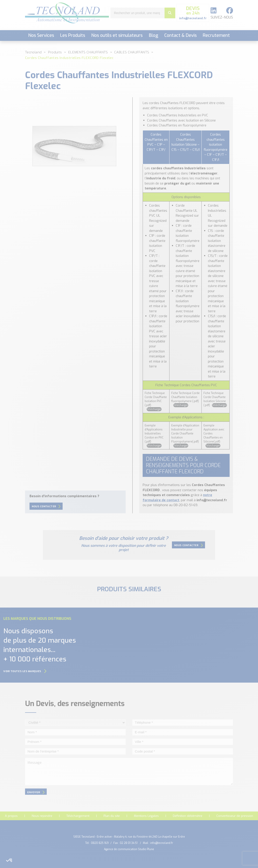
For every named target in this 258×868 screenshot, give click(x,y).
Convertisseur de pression (235, 816)
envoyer (36, 792)
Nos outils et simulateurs (117, 35)
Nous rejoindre (42, 816)
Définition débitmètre (188, 816)
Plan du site (112, 816)
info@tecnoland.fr (162, 843)
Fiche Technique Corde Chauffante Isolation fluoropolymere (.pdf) (185, 397)
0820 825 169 (100, 843)
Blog (154, 35)
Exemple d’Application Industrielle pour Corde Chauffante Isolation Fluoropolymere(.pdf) (185, 434)
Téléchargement (78, 816)
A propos (11, 816)
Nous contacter (46, 506)
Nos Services (41, 35)
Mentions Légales (146, 816)
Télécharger (154, 409)
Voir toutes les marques (25, 671)
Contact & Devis (181, 35)
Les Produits (73, 35)
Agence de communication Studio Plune (129, 849)
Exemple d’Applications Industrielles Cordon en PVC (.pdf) (154, 434)
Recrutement (216, 35)
